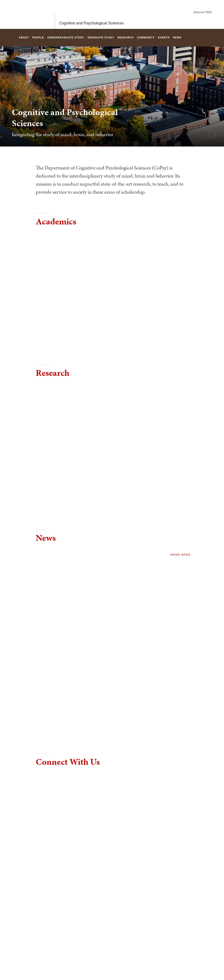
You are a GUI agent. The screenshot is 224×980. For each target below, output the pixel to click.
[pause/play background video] (212, 135)
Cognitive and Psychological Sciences (91, 14)
